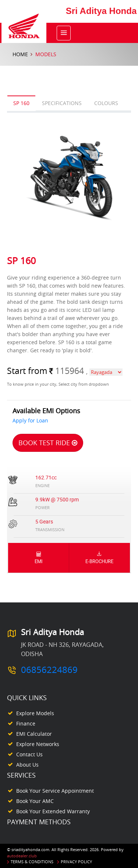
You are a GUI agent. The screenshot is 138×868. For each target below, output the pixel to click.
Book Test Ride (48, 443)
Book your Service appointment (55, 791)
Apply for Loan (30, 420)
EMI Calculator (34, 734)
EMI (39, 558)
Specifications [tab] (62, 103)
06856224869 (49, 670)
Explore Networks (38, 744)
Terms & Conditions (32, 862)
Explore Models (35, 713)
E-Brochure (99, 558)
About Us (27, 765)
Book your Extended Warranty (53, 811)
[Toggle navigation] (64, 33)
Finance (26, 723)
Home (20, 54)
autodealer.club (22, 856)
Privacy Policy (76, 862)
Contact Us (29, 754)
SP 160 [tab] (21, 103)
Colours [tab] (106, 103)
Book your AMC (35, 801)
